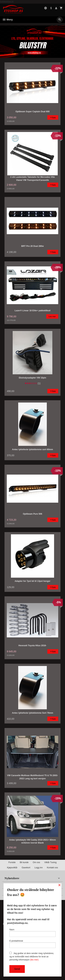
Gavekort (26, 868)
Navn (32, 933)
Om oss (36, 862)
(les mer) (34, 960)
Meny (8, 20)
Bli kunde (24, 862)
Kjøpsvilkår (12, 868)
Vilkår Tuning (51, 862)
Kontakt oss (52, 868)
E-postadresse (32, 944)
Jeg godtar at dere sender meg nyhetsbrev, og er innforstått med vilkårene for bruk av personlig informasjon (32, 956)
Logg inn (39, 868)
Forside (12, 862)
